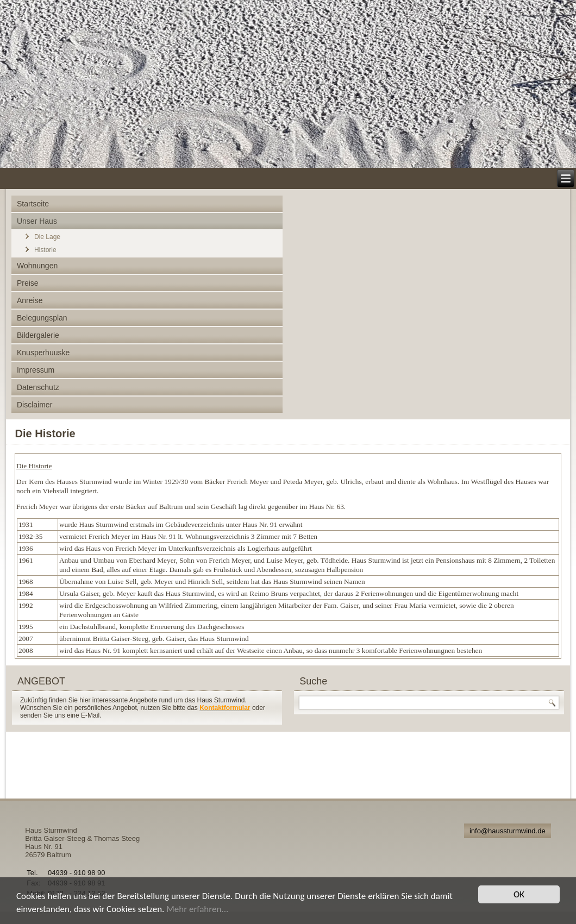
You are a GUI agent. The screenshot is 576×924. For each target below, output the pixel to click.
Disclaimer (35, 405)
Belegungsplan (42, 318)
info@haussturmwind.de (508, 831)
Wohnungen (37, 266)
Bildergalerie (38, 335)
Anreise (30, 300)
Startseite (33, 204)
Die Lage (47, 237)
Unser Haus (37, 221)
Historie (45, 250)
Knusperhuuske (43, 353)
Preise (28, 283)
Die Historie (45, 433)
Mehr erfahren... (197, 909)
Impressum (36, 370)
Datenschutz (38, 387)
